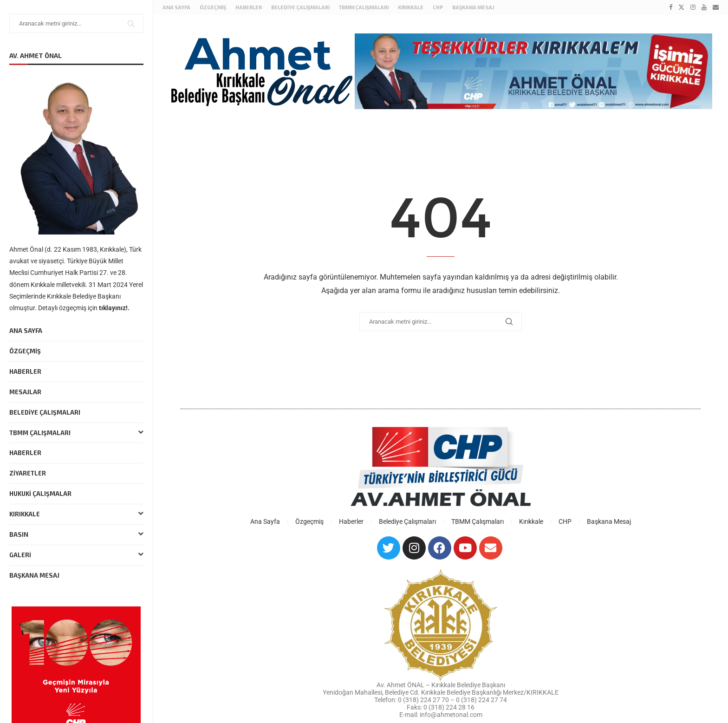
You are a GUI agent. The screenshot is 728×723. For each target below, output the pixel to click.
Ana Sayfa (26, 331)
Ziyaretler (28, 473)
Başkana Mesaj (34, 575)
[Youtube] (704, 7)
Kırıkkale (76, 514)
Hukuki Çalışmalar (40, 494)
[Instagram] (693, 7)
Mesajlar (25, 392)
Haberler (25, 371)
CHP (438, 7)
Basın (76, 535)
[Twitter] (681, 7)
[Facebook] (671, 7)
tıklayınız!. (114, 308)
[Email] (716, 7)
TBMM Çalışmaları (76, 433)
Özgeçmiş (25, 351)
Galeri (76, 555)
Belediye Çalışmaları (45, 412)
